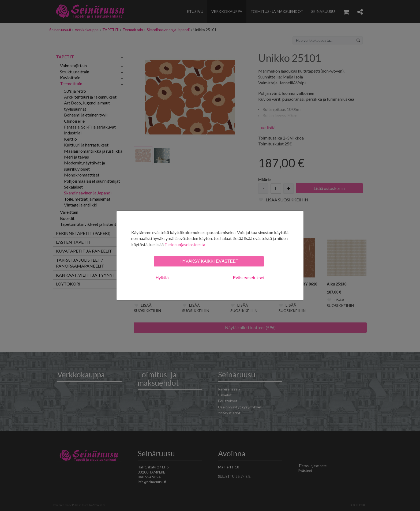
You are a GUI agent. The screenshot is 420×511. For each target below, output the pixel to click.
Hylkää (162, 278)
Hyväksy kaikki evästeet (209, 261)
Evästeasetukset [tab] (249, 278)
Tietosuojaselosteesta (185, 244)
